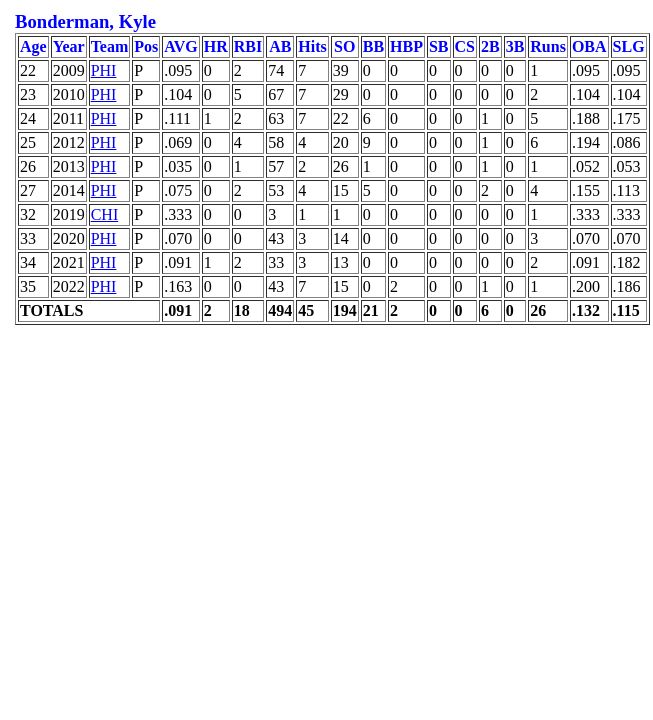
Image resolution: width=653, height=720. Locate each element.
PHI (104, 70)
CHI (105, 214)
